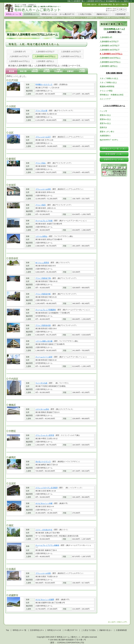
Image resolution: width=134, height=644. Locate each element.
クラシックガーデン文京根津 (47, 488)
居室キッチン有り (107, 132)
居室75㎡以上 (105, 123)
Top (7, 630)
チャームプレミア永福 (44, 221)
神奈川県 (23, 71)
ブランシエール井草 (43, 189)
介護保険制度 (120, 14)
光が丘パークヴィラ (43, 462)
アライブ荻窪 (41, 205)
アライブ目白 (41, 163)
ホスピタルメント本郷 (44, 503)
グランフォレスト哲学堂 (45, 435)
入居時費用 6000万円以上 (71, 57)
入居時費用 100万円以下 (71, 52)
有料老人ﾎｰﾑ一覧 (19, 630)
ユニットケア (105, 99)
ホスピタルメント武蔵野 (45, 600)
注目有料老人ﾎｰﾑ (37, 630)
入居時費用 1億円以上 (45, 61)
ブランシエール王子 (43, 137)
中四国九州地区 (82, 71)
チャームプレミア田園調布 (46, 310)
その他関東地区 (35, 71)
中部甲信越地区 (59, 71)
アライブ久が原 (41, 111)
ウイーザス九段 (41, 383)
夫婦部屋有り (105, 136)
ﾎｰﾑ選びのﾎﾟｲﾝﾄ (71, 630)
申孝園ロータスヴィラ (44, 84)
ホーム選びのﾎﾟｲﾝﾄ (67, 14)
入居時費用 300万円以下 (19, 57)
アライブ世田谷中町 (43, 294)
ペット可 (103, 111)
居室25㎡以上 (105, 115)
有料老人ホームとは (49, 14)
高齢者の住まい (103, 14)
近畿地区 (70, 71)
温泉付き (103, 127)
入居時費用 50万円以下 (45, 52)
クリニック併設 (106, 91)
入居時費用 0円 (19, 52)
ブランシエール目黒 (43, 573)
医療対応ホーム (114, 160)
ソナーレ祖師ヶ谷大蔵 (44, 341)
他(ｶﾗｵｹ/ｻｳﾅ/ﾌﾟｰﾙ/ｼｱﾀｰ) (109, 140)
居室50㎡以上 (105, 119)
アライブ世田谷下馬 (43, 278)
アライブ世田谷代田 (43, 325)
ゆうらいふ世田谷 (42, 263)
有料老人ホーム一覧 (14, 14)
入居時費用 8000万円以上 (19, 61)
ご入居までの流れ (85, 14)
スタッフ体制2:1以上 (108, 83)
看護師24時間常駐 (107, 87)
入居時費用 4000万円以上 (45, 57)
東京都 (11, 71)
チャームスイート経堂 (44, 357)
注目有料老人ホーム (31, 14)
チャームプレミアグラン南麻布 (47, 545)
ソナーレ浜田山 (41, 236)
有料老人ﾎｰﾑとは (54, 630)
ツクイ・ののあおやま (44, 530)
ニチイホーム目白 (42, 409)
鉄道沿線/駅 (114, 154)
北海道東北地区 (47, 71)
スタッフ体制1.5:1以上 (109, 78)
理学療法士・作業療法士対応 (112, 95)
